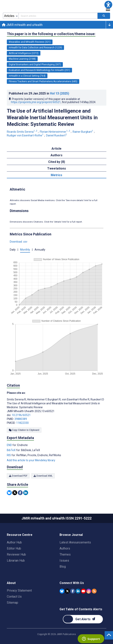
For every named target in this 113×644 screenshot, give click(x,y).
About (11, 583)
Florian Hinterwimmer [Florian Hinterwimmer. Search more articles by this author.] (55, 132)
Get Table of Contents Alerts (81, 609)
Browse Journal (71, 535)
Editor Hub (14, 548)
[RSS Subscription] (94, 591)
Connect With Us (72, 583)
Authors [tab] (56, 155)
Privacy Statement (19, 591)
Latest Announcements (75, 542)
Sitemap (12, 603)
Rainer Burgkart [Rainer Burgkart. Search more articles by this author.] (83, 132)
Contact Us (14, 597)
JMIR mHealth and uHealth (22, 25)
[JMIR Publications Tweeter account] (67, 591)
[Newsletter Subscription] (83, 619)
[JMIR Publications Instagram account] (89, 591)
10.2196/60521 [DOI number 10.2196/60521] (21, 415)
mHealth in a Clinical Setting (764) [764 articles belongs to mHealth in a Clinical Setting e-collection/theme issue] (27, 76)
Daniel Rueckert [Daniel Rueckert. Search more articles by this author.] (57, 135)
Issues (64, 561)
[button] (108, 5)
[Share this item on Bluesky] (9, 493)
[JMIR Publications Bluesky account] (62, 591)
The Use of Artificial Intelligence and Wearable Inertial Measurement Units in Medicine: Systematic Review (52, 117)
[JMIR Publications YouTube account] (83, 591)
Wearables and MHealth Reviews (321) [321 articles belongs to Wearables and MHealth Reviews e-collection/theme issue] (30, 42)
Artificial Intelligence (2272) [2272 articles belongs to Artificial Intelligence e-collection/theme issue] (24, 53)
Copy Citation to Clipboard (24, 430)
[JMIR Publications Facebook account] (73, 591)
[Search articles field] (58, 16)
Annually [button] (40, 250)
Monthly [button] (25, 250)
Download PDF (18, 476)
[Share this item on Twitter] (15, 493)
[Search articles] (104, 16)
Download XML (43, 476)
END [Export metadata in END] (10, 445)
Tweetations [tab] (57, 168)
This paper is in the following (51, 34)
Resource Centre (20, 535)
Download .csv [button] (19, 242)
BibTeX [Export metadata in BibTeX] (12, 450)
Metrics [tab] (56, 175)
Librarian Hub (16, 561)
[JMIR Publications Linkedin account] (78, 591)
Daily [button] (13, 250)
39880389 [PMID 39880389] (21, 419)
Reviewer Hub (16, 554)
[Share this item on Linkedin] (26, 493)
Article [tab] (56, 149)
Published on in (39, 93)
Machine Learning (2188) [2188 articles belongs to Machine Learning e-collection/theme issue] (22, 59)
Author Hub (14, 542)
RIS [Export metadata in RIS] (9, 455)
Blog (63, 567)
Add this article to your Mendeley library (31, 460)
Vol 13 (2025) (60, 93)
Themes (65, 554)
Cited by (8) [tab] (57, 162)
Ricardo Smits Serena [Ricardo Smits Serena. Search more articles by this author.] (22, 132)
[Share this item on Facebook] (20, 493)
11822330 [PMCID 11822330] (22, 423)
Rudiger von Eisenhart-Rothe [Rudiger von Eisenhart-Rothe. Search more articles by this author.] (25, 135)
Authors (65, 548)
